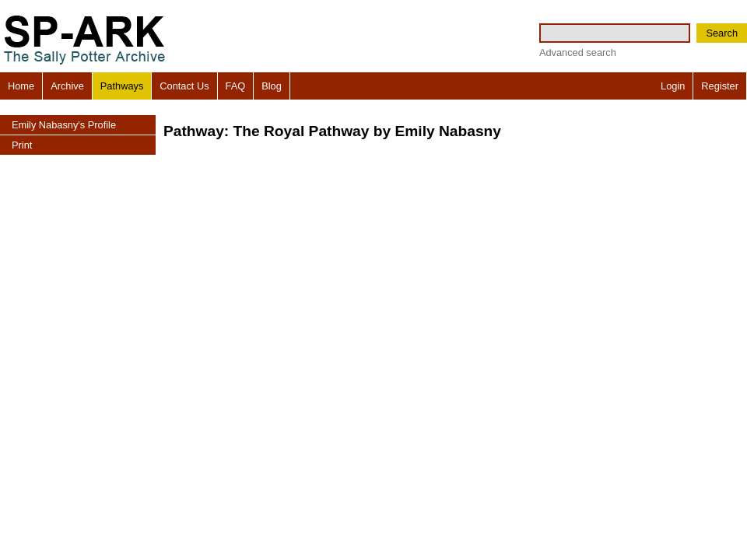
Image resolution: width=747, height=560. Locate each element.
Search (722, 33)
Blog (272, 86)
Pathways (122, 86)
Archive (67, 86)
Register (720, 86)
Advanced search (578, 52)
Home (21, 86)
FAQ (236, 86)
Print (22, 145)
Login (673, 86)
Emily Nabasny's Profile (64, 125)
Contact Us (184, 86)
